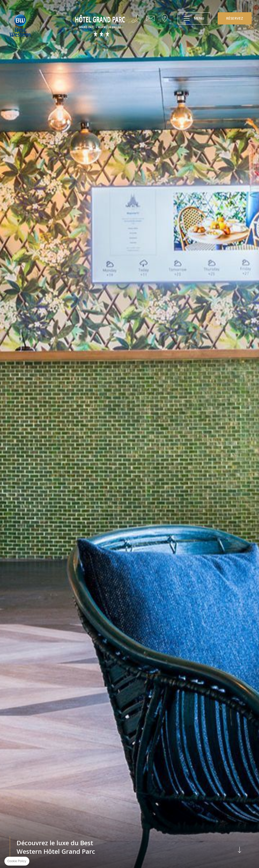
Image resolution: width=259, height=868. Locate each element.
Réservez (235, 18)
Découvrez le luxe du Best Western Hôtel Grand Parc (129, 847)
